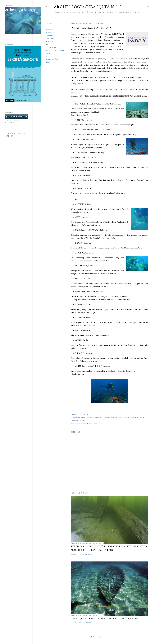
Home (57, 12)
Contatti (135, 12)
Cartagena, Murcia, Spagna (88, 424)
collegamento (77, 83)
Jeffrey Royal (51, 47)
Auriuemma (50, 33)
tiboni (48, 62)
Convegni (76, 12)
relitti (48, 53)
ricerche (49, 56)
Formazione (95, 12)
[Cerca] (148, 7)
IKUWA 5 (49, 41)
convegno (50, 38)
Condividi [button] (49, 23)
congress (49, 36)
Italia (48, 44)
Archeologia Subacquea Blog (88, 7)
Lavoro (118, 12)
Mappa (126, 12)
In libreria (108, 12)
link (144, 77)
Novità (85, 12)
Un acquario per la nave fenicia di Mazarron (104, 618)
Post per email (83, 414)
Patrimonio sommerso (55, 50)
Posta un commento (85, 554)
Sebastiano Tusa (52, 59)
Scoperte (65, 12)
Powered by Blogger (98, 637)
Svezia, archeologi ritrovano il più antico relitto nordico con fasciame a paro (109, 548)
